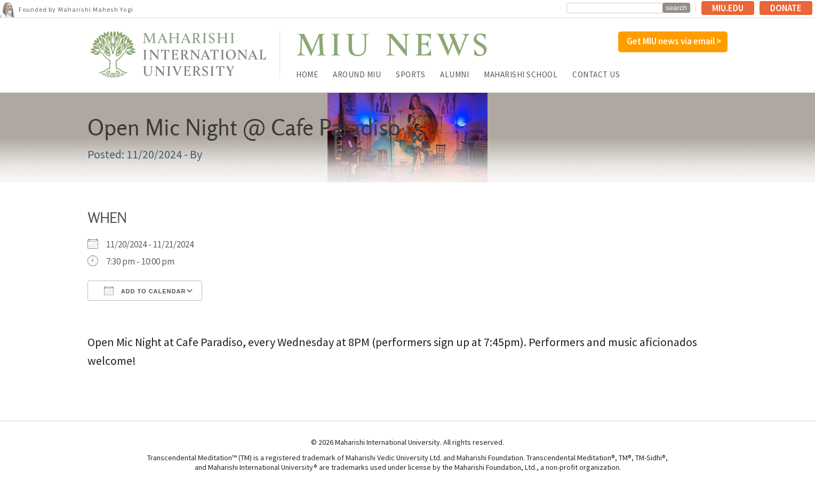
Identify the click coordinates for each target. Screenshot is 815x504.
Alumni (454, 74)
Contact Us (596, 74)
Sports (410, 74)
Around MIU (357, 74)
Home (307, 74)
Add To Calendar (145, 291)
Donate (786, 8)
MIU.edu (728, 8)
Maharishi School (521, 74)
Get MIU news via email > (674, 41)
